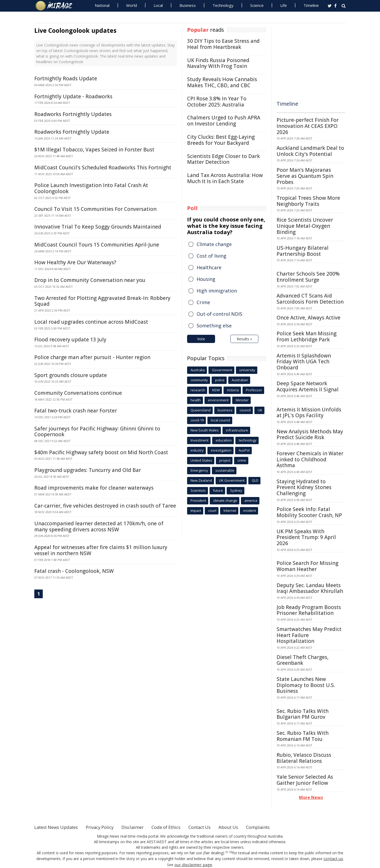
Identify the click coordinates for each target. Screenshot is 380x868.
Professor (254, 390)
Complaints (278, 827)
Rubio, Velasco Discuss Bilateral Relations (304, 758)
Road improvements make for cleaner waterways (94, 488)
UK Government (232, 480)
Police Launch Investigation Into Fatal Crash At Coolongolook (91, 188)
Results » (244, 339)
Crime (203, 302)
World (132, 5)
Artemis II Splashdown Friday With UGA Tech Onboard (304, 362)
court (212, 510)
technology (248, 440)
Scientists (198, 490)
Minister (242, 400)
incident (250, 510)
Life (284, 5)
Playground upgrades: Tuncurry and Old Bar (88, 470)
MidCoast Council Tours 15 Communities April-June (97, 245)
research (198, 390)
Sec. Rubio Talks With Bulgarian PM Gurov (303, 714)
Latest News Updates (59, 827)
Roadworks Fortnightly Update (72, 132)
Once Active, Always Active (308, 318)
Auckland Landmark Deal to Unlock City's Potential (310, 151)
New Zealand (201, 480)
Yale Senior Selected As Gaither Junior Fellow (305, 780)
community (199, 380)
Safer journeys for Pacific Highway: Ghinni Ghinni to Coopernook (97, 432)
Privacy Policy (107, 827)
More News (311, 797)
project (225, 460)
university (247, 370)
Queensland (201, 410)
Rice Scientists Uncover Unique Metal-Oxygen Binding (305, 226)
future (218, 490)
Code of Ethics (178, 827)
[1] (227, 852)
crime (242, 460)
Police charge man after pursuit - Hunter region (92, 357)
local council (220, 420)
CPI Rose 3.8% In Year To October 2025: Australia (217, 102)
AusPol (244, 450)
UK (260, 410)
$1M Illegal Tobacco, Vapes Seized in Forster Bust (94, 150)
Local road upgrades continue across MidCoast (91, 322)
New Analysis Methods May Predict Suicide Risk (310, 435)
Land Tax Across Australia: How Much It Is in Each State (225, 178)
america (251, 500)
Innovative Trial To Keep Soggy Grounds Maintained (98, 227)
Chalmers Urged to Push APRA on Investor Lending (224, 121)
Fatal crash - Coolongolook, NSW (74, 571)
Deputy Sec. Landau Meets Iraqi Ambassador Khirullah (310, 588)
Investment (199, 440)
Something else (214, 326)
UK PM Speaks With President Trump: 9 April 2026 (306, 537)
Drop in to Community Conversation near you (90, 280)
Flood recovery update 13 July (70, 340)
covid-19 (197, 420)
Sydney (236, 490)
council (245, 410)
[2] (231, 852)
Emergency (199, 470)
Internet (230, 510)
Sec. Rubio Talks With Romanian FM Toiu (303, 736)
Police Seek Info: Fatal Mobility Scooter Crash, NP (309, 512)
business (225, 410)
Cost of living (212, 256)
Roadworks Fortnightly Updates (73, 114)
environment (218, 400)
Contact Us (215, 827)
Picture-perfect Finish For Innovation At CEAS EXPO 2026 (308, 126)
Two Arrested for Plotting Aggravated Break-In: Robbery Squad (102, 301)
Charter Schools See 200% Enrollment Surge (308, 277)
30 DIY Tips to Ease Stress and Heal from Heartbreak (223, 44)
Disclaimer (142, 827)
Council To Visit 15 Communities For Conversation (95, 209)
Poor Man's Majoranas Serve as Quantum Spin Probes (305, 176)
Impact (196, 510)
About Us (246, 827)
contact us (333, 858)
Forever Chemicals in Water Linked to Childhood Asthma (310, 459)
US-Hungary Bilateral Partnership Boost (303, 251)
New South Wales (205, 430)
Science (257, 5)
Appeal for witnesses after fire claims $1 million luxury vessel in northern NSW (101, 550)
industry (197, 450)
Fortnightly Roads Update (66, 78)
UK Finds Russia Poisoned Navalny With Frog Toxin (218, 63)
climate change (225, 500)
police (220, 380)
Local (158, 5)
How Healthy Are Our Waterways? (75, 262)
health (196, 400)
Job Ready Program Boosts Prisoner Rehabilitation (309, 610)
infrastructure (237, 430)
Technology (223, 5)
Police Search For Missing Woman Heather (307, 566)
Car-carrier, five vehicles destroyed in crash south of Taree (105, 506)
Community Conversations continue (78, 393)
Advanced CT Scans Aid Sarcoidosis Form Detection (310, 299)
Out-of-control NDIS (219, 314)
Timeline (311, 5)
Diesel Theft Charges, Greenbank (303, 660)
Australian (240, 380)
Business (188, 5)
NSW (216, 390)
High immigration (217, 291)
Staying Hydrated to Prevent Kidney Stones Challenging (304, 488)
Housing (206, 279)
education (224, 440)
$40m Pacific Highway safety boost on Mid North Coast (101, 452)
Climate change (214, 244)
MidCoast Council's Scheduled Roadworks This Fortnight (103, 168)
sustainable (225, 470)
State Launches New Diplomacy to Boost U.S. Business (306, 685)
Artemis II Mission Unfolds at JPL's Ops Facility (309, 413)
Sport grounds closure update (71, 375)
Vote (201, 339)
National (102, 5)
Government (222, 370)
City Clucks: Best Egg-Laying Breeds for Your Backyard (221, 140)
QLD (255, 480)
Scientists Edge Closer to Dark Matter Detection (224, 159)
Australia (198, 370)
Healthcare (209, 267)
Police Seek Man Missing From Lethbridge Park (307, 336)
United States (201, 460)
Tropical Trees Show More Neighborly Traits (308, 201)
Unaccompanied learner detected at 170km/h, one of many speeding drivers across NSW (99, 526)
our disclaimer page (193, 864)
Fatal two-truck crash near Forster (76, 411)
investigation (221, 450)
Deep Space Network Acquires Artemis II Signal (308, 386)
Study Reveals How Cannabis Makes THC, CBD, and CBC (222, 82)
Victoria (233, 390)
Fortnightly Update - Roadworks (73, 96)
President (198, 500)
